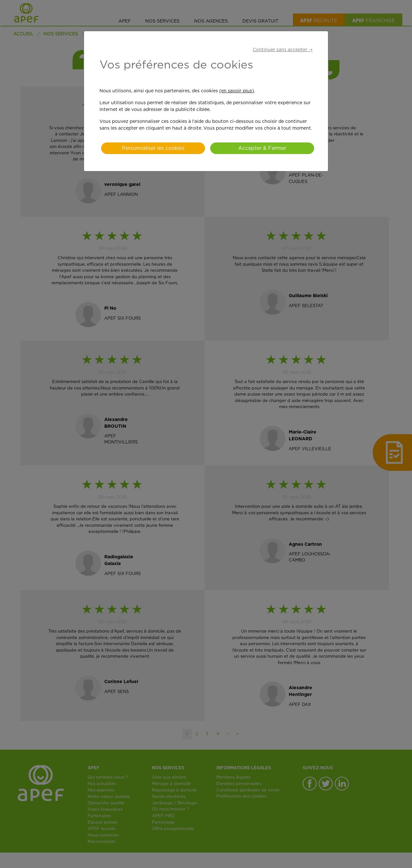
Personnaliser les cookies (153, 148)
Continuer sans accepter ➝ (283, 50)
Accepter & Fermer (262, 148)
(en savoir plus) (237, 91)
